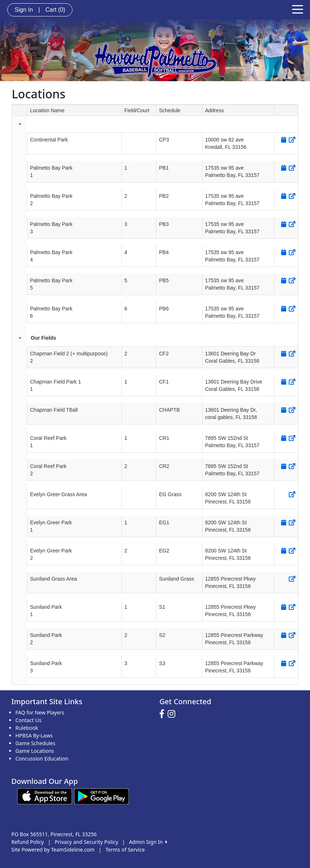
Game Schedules (35, 743)
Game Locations (35, 751)
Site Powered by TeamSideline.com (53, 850)
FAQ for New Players (40, 712)
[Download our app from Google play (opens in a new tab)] (101, 796)
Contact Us (28, 720)
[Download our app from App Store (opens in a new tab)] (45, 796)
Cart (55, 10)
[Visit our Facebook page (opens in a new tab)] (164, 714)
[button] (20, 124)
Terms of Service (125, 850)
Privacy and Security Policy (87, 842)
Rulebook (27, 728)
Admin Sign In (148, 842)
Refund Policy (28, 842)
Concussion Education (42, 758)
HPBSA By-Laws (34, 735)
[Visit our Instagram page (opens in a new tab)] (173, 714)
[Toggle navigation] (298, 9)
